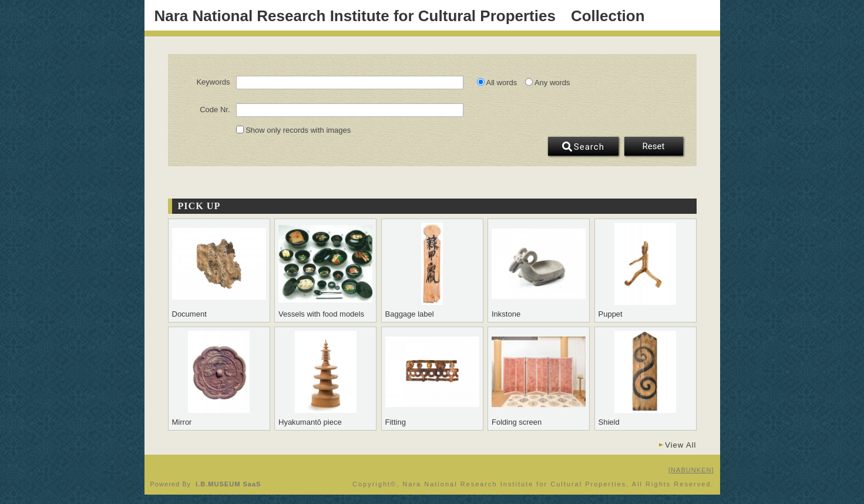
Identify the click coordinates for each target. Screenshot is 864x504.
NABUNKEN (691, 470)
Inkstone (506, 314)
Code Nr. (215, 110)
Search (583, 147)
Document (189, 314)
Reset (654, 146)
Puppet (611, 314)
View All (680, 445)
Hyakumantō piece (310, 422)
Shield (609, 422)
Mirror (182, 422)
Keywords (213, 82)
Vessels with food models (321, 314)
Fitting (396, 422)
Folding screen (517, 422)
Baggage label (410, 314)
